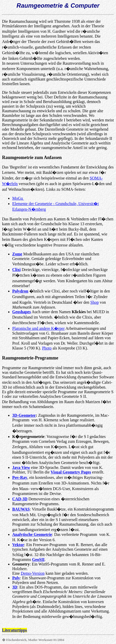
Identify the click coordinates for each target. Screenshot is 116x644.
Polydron (20, 291)
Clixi (16, 270)
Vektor (18, 545)
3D (15, 587)
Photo (47, 348)
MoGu (18, 198)
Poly (16, 578)
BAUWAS (21, 509)
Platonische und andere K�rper (38, 328)
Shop (94, 302)
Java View (21, 467)
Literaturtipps (15, 630)
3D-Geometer (24, 415)
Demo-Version (33, 573)
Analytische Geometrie (32, 534)
